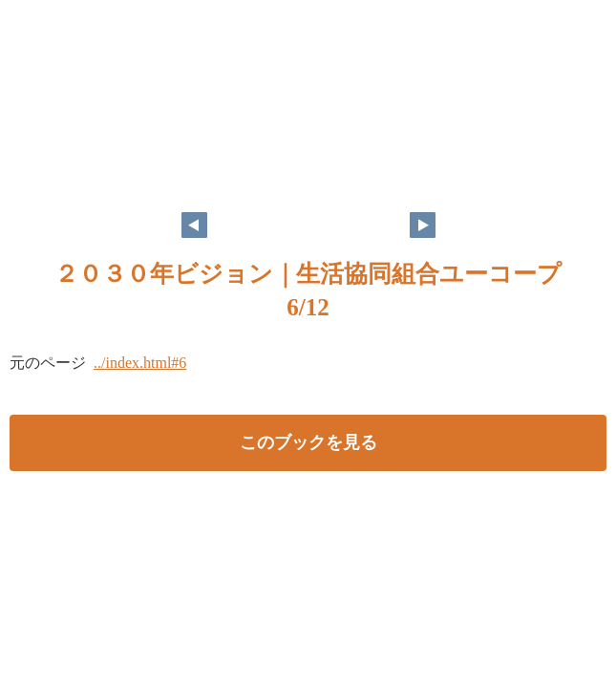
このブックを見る (308, 442)
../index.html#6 (140, 363)
